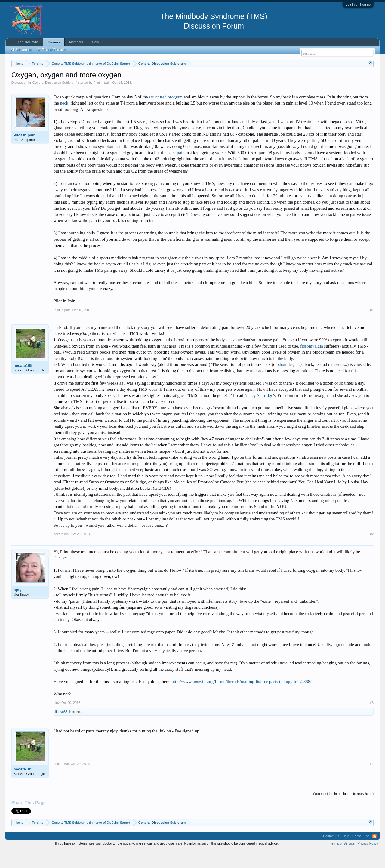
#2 (372, 552)
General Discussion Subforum (54, 101)
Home (357, 854)
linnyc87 (61, 730)
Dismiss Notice (369, 78)
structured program (166, 115)
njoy (18, 608)
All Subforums (21, 50)
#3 (372, 721)
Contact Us (331, 854)
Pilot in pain (102, 101)
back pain (176, 171)
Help (95, 42)
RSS (374, 854)
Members (76, 42)
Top (367, 854)
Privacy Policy (368, 861)
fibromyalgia (312, 364)
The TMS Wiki (28, 42)
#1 (372, 328)
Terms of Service (342, 861)
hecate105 (23, 384)
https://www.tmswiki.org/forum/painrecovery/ (287, 78)
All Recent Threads (51, 50)
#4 (372, 782)
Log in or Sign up (358, 5)
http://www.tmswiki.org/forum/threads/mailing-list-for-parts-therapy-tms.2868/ (242, 700)
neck (64, 121)
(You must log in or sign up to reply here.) (343, 812)
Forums (54, 42)
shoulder (285, 382)
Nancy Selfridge (259, 414)
